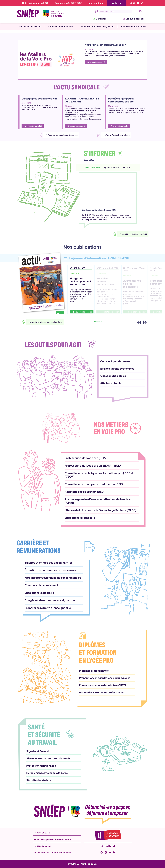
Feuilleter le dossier (83, 312)
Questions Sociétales (113, 376)
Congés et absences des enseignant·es (50, 600)
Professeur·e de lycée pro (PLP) (85, 458)
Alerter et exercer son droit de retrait (48, 758)
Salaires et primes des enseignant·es (49, 563)
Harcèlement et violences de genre (47, 773)
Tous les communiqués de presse (63, 135)
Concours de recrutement (41, 585)
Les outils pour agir (135, 19)
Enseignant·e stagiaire (39, 593)
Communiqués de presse (115, 361)
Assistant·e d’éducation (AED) (85, 492)
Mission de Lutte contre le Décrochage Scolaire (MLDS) (100, 510)
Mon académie (96, 3)
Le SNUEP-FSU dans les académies (54, 853)
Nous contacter (44, 846)
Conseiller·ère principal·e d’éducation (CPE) (94, 484)
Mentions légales (89, 864)
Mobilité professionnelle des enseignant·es (53, 578)
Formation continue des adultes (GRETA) (103, 685)
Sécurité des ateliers (39, 780)
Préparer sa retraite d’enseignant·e (48, 608)
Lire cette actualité (97, 62)
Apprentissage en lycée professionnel (102, 692)
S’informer (101, 19)
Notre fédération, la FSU (35, 3)
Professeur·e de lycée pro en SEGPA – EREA (93, 466)
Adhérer (117, 3)
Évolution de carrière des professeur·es (50, 570)
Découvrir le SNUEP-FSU (68, 3)
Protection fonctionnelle (41, 766)
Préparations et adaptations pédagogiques (105, 678)
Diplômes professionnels (94, 671)
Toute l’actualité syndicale (118, 135)
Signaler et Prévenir (38, 751)
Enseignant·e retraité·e (80, 518)
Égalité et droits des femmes (117, 369)
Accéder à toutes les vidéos (135, 234)
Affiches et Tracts (111, 383)
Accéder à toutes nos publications (47, 322)
